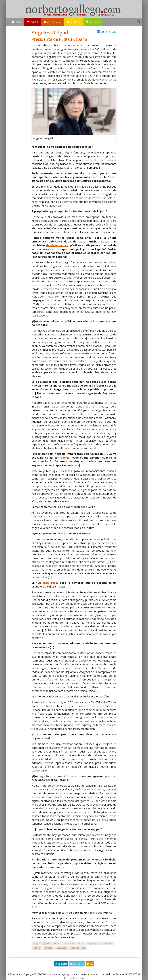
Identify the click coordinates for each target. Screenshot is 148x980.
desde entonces (57, 245)
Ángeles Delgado (41, 943)
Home (17, 22)
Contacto (61, 964)
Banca (56, 943)
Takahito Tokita (78, 948)
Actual (33, 22)
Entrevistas (53, 22)
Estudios (74, 22)
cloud (81, 943)
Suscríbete (77, 964)
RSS (90, 964)
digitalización (94, 943)
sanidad (49, 948)
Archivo (93, 22)
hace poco (50, 583)
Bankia (65, 458)
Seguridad (62, 948)
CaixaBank (69, 943)
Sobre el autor (15, 974)
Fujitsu (108, 943)
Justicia (37, 948)
